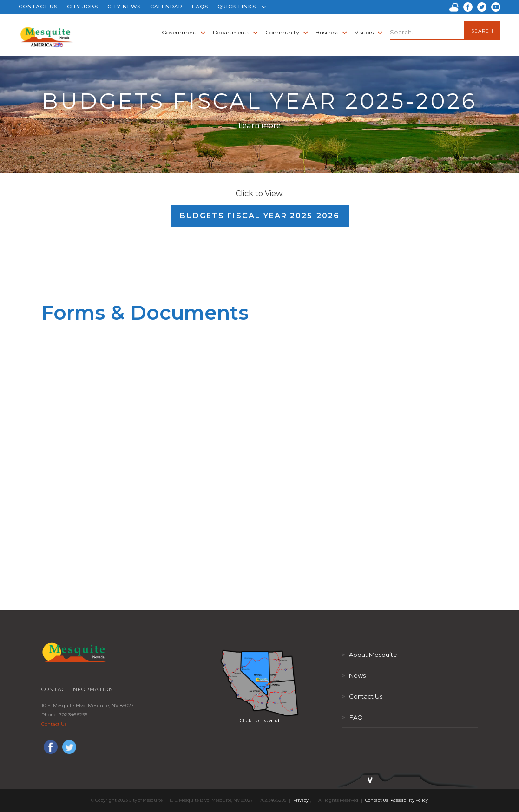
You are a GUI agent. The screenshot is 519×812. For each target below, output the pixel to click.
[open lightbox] (260, 683)
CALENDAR (166, 7)
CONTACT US (38, 7)
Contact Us (54, 724)
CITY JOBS (82, 7)
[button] (240, 7)
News (354, 675)
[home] (47, 33)
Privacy (301, 800)
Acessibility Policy (409, 800)
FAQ (352, 717)
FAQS (200, 7)
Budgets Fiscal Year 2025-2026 (260, 216)
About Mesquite (369, 655)
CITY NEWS (124, 7)
